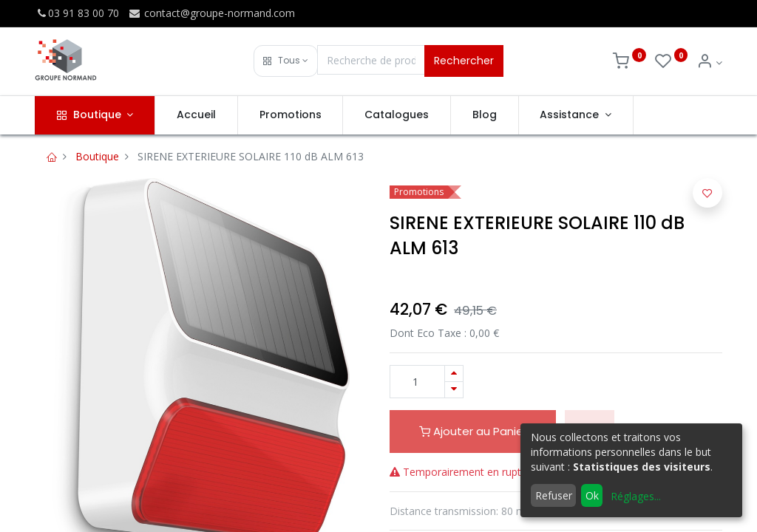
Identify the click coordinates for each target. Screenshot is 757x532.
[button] (286, 61)
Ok (592, 495)
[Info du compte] (709, 62)
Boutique (97, 156)
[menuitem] (196, 115)
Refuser (554, 495)
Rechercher (464, 61)
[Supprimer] (454, 390)
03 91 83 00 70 (77, 13)
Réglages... (636, 496)
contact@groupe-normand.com (211, 13)
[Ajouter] (454, 374)
